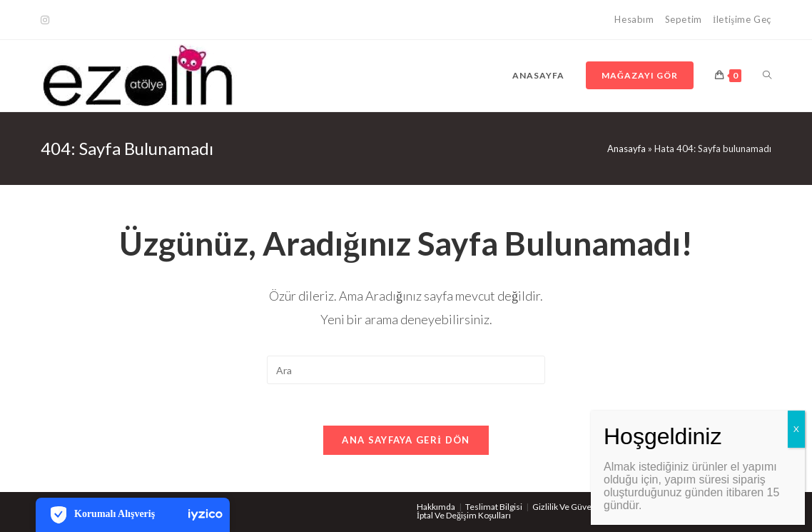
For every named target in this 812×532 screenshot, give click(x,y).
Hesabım (634, 19)
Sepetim (684, 19)
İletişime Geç (742, 19)
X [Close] (796, 429)
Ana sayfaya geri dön (406, 441)
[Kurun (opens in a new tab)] (47, 20)
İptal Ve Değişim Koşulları (464, 515)
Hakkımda (436, 507)
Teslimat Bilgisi (494, 507)
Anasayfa (626, 149)
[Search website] (767, 76)
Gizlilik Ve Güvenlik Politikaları (589, 507)
